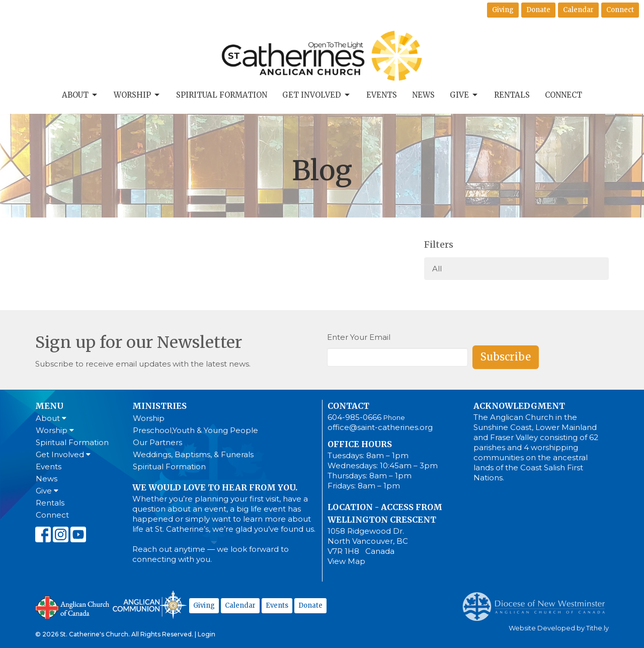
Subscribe (506, 357)
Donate (538, 10)
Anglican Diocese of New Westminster (538, 602)
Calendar (578, 10)
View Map (346, 561)
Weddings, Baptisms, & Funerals (193, 454)
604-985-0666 (354, 417)
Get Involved (317, 95)
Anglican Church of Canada (73, 606)
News (423, 95)
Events (382, 95)
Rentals (512, 95)
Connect (620, 10)
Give (464, 95)
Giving (503, 10)
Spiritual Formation (222, 95)
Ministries (159, 406)
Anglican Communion (150, 604)
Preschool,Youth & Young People (195, 430)
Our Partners (157, 442)
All (437, 269)
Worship (137, 95)
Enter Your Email (359, 337)
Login (207, 634)
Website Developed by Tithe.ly (559, 628)
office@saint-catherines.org (380, 427)
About (80, 95)
